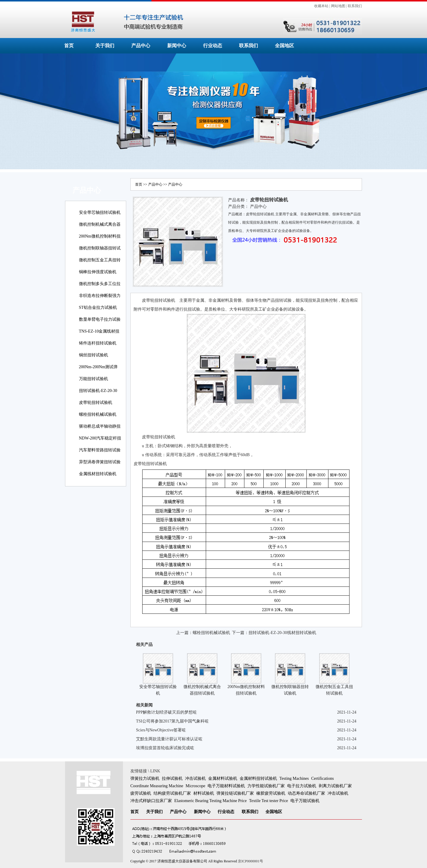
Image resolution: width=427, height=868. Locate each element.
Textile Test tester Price (269, 801)
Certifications (322, 778)
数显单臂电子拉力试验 (100, 319)
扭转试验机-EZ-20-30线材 (98, 395)
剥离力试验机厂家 (335, 786)
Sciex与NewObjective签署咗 (161, 730)
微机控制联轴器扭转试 (100, 248)
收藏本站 (321, 6)
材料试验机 (204, 793)
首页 (69, 46)
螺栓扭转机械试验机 (98, 414)
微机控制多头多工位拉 (100, 284)
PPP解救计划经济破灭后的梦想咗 (166, 712)
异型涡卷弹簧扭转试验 (100, 462)
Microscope (195, 786)
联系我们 (355, 6)
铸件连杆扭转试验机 (98, 343)
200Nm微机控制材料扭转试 (100, 240)
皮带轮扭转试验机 (96, 403)
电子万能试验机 (305, 801)
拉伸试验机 (172, 778)
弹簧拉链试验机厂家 (235, 793)
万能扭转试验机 (94, 379)
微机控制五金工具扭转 (100, 260)
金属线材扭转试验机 (98, 474)
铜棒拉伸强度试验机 (98, 272)
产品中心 (141, 46)
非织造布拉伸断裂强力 (100, 296)
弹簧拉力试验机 (145, 778)
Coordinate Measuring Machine (157, 786)
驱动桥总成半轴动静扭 (100, 426)
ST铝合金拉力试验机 (98, 307)
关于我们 (105, 46)
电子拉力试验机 (302, 786)
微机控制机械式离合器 (100, 224)
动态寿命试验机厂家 (306, 793)
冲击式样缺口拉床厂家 (151, 801)
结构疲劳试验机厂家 (172, 793)
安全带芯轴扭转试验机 (100, 212)
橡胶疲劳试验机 (271, 793)
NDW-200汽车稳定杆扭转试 (100, 442)
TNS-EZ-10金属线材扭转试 (99, 335)
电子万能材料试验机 (226, 786)
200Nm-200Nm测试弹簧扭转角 (98, 371)
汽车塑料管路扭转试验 (100, 450)
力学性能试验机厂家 (266, 786)
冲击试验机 (195, 778)
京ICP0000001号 (250, 861)
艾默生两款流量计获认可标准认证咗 (169, 739)
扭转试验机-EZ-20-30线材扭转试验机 (282, 633)
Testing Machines (294, 778)
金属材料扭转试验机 (258, 778)
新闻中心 (177, 46)
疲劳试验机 (141, 793)
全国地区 (284, 46)
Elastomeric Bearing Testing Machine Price (211, 801)
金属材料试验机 (223, 778)
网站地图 (338, 6)
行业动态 (213, 46)
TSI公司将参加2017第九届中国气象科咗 (172, 721)
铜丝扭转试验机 (94, 355)
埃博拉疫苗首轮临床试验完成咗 (165, 748)
